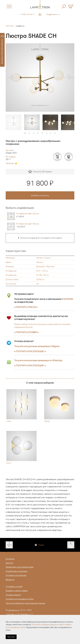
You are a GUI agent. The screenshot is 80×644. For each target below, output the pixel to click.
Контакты (10, 559)
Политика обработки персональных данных (25, 603)
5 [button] (42, 133)
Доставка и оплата (14, 586)
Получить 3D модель (40, 172)
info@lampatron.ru (53, 14)
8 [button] (55, 133)
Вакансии (10, 580)
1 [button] (25, 133)
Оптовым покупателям (16, 575)
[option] (40, 77)
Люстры (10, 26)
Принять (11, 637)
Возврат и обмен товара (17, 591)
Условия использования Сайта (20, 599)
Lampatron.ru (14, 610)
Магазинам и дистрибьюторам (20, 567)
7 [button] (51, 133)
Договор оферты (13, 595)
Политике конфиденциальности (46, 624)
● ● (30, 351)
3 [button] (34, 133)
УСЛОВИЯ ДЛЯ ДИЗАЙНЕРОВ (2, 49)
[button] (11, 77)
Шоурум (9, 563)
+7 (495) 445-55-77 (27, 14)
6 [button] (46, 133)
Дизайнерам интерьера (16, 571)
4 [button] (38, 133)
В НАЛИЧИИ (67, 299)
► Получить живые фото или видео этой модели (40, 238)
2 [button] (29, 133)
